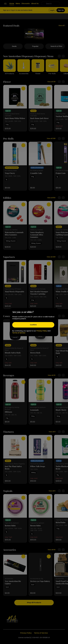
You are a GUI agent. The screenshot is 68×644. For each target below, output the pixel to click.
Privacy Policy (42, 331)
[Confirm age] (33, 325)
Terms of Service (19, 333)
